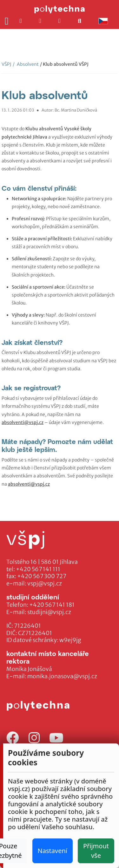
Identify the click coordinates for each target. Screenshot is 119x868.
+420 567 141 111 (38, 569)
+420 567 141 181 (52, 605)
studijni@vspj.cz (49, 612)
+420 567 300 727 (42, 576)
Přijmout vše (96, 851)
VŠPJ (7, 64)
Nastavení (53, 851)
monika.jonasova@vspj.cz (62, 676)
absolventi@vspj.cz (23, 422)
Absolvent (26, 64)
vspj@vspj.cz (45, 584)
